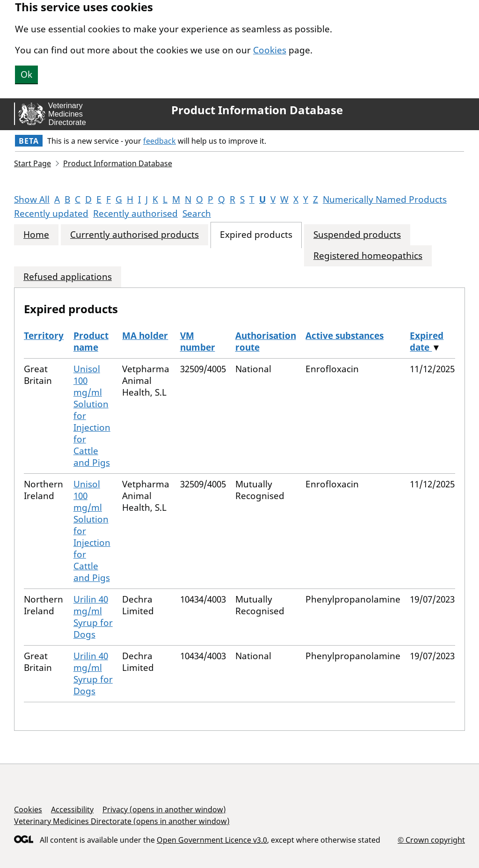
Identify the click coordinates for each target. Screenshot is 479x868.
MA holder (145, 336)
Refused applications (68, 277)
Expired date (427, 342)
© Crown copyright (431, 840)
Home (36, 235)
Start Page (33, 163)
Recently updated (51, 213)
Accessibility (72, 809)
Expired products (256, 235)
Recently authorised (135, 213)
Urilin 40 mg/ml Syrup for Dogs (93, 617)
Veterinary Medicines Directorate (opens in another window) (122, 821)
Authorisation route (266, 342)
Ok (26, 74)
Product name (91, 342)
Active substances (345, 336)
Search (197, 213)
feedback (160, 141)
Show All (32, 199)
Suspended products (357, 235)
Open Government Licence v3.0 (212, 840)
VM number (198, 342)
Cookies (270, 50)
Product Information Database (257, 110)
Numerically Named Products (385, 199)
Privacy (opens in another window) (164, 809)
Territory (44, 336)
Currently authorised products (134, 235)
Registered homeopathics (368, 256)
